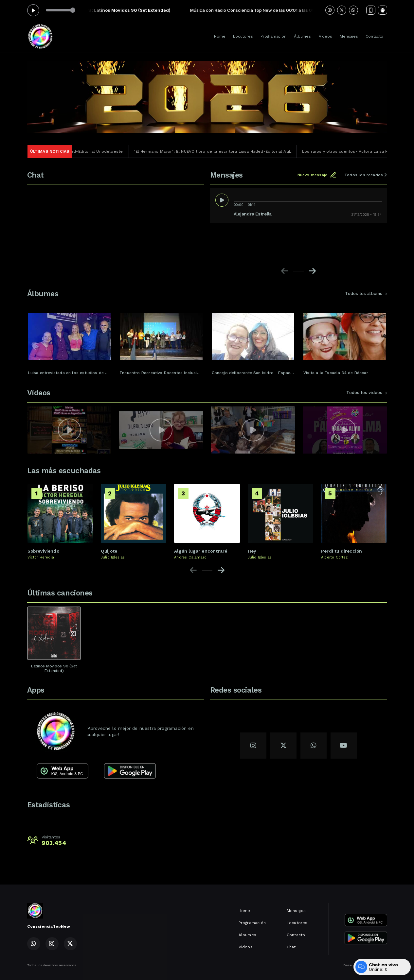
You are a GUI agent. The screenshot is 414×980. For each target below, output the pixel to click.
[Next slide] (312, 271)
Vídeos (325, 36)
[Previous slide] (285, 271)
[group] (70, 341)
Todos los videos (367, 393)
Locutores (243, 36)
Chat (291, 947)
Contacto (374, 36)
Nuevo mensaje (317, 175)
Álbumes (302, 36)
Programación (273, 36)
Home (220, 36)
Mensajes (349, 36)
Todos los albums (366, 293)
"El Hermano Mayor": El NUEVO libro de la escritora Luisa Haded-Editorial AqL (223, 151)
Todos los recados (366, 175)
